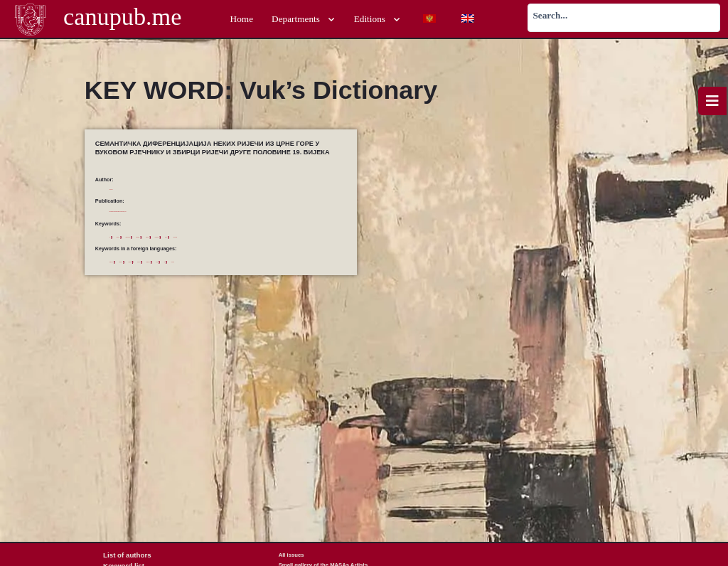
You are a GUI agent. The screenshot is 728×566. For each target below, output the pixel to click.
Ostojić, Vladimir (129, 188)
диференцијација (241, 236)
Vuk (114, 284)
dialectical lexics (174, 272)
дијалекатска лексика (189, 236)
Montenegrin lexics (292, 272)
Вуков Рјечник (141, 236)
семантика (146, 247)
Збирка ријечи (283, 236)
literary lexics (250, 272)
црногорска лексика (188, 247)
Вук (114, 236)
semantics (330, 272)
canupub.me (122, 19)
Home (242, 19)
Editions (378, 20)
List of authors (122, 555)
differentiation (213, 272)
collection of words (130, 272)
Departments (304, 20)
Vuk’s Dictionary (143, 284)
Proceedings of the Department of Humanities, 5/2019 (208, 210)
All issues (291, 555)
